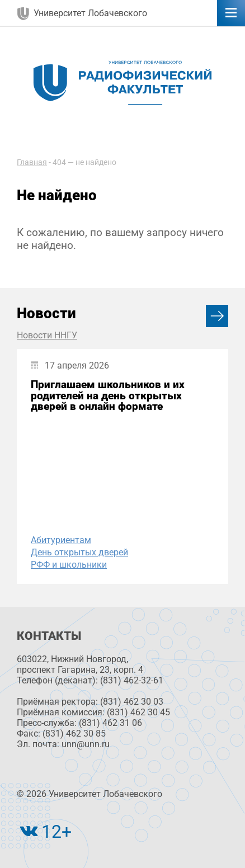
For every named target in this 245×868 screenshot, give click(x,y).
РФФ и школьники (69, 565)
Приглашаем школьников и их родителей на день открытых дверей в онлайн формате (108, 395)
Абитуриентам (61, 540)
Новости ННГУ (47, 335)
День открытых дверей (79, 552)
